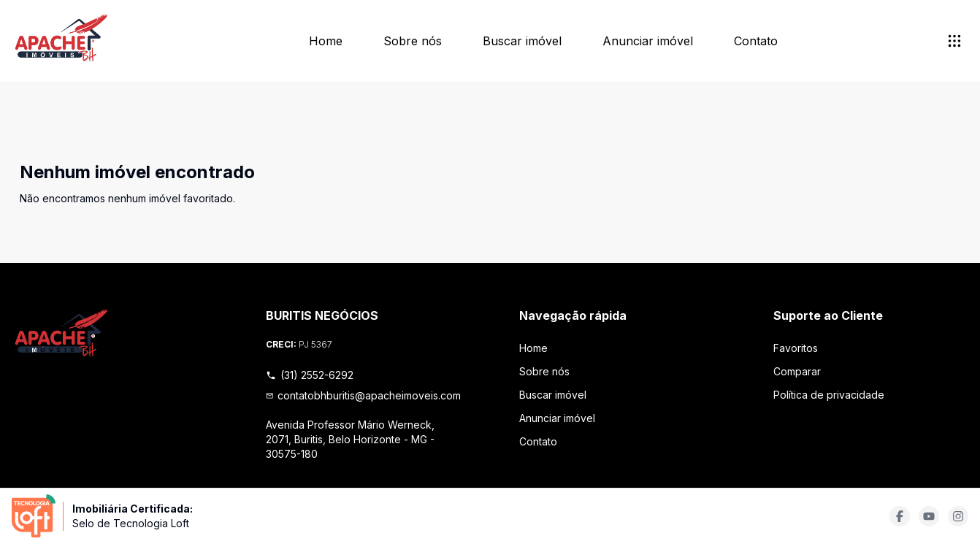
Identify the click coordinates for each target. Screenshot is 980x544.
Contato (756, 41)
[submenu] (954, 41)
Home (326, 41)
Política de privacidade (829, 395)
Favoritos (796, 348)
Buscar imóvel (522, 41)
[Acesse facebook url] (900, 516)
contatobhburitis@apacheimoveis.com (364, 395)
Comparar (797, 371)
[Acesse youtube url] (929, 516)
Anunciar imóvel (648, 41)
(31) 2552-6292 (310, 375)
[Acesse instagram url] (958, 516)
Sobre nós (413, 41)
